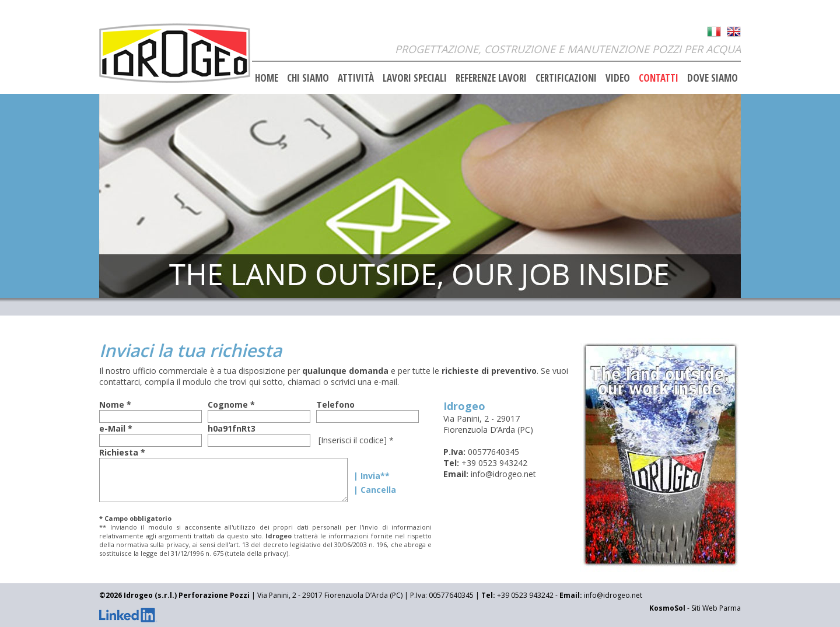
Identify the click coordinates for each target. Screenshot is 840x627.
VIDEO (618, 78)
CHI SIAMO (308, 78)
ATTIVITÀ (356, 78)
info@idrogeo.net (503, 474)
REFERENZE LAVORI (491, 78)
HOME (267, 78)
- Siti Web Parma (695, 608)
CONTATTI (659, 78)
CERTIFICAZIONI (566, 78)
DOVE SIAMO (713, 78)
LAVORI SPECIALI (415, 78)
